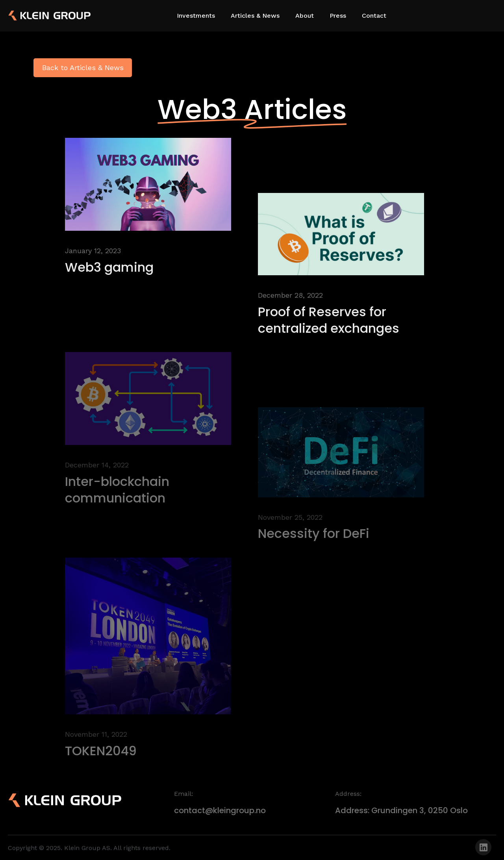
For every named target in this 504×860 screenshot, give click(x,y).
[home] (35, 16)
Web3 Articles (252, 109)
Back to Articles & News (83, 68)
